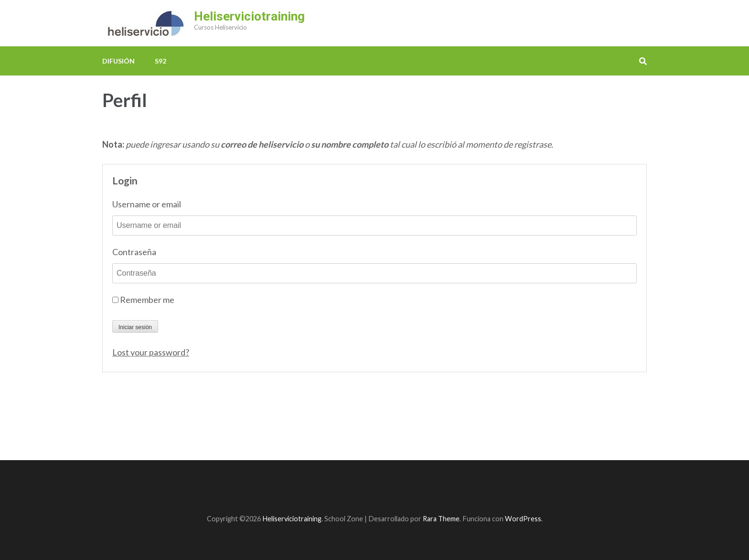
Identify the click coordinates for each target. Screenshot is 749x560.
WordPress (523, 519)
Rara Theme (441, 519)
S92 (160, 61)
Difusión (118, 61)
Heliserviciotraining (249, 16)
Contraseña (134, 252)
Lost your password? (151, 352)
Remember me (143, 300)
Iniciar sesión (135, 327)
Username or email (147, 204)
